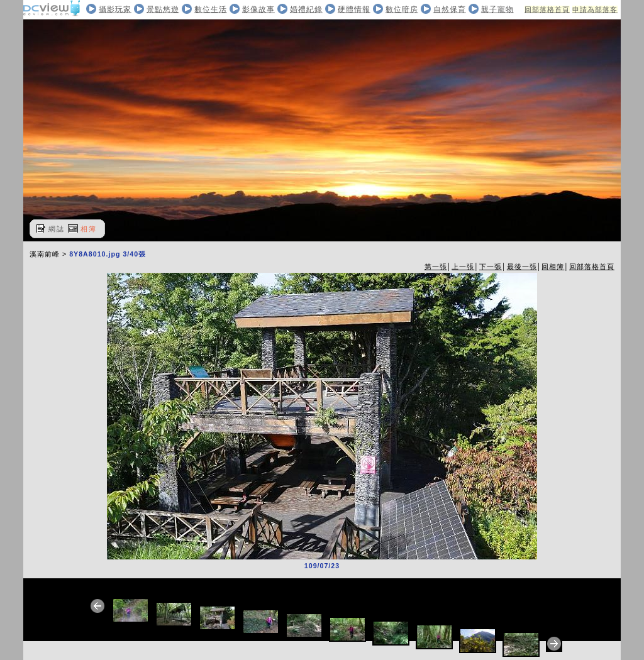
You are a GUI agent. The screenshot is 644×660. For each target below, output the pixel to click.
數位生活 (211, 9)
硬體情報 (354, 9)
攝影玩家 (115, 9)
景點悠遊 (163, 9)
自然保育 (450, 9)
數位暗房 (402, 9)
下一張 (491, 267)
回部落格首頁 (547, 9)
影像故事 (258, 9)
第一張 (436, 267)
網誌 (57, 229)
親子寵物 (497, 9)
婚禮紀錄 (306, 9)
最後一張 (522, 267)
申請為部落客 (595, 9)
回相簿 (553, 267)
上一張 (463, 267)
